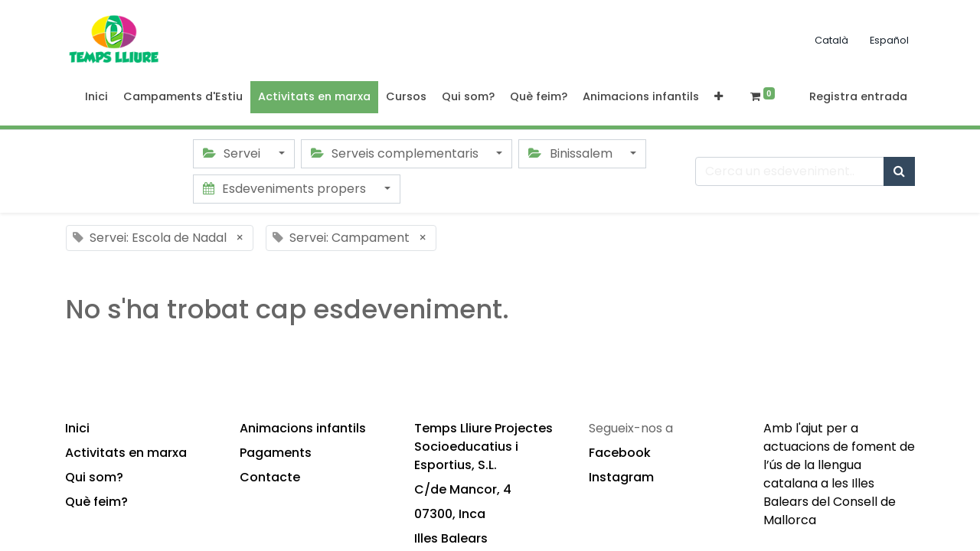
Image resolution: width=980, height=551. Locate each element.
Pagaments (276, 453)
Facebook (620, 453)
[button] (719, 97)
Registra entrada (858, 96)
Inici (77, 428)
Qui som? (94, 477)
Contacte (270, 477)
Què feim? (96, 502)
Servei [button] (233, 153)
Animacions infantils (303, 428)
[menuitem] (96, 97)
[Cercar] (899, 171)
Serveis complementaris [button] (396, 153)
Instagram (621, 477)
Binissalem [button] (572, 153)
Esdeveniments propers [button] (286, 189)
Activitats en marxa (126, 453)
